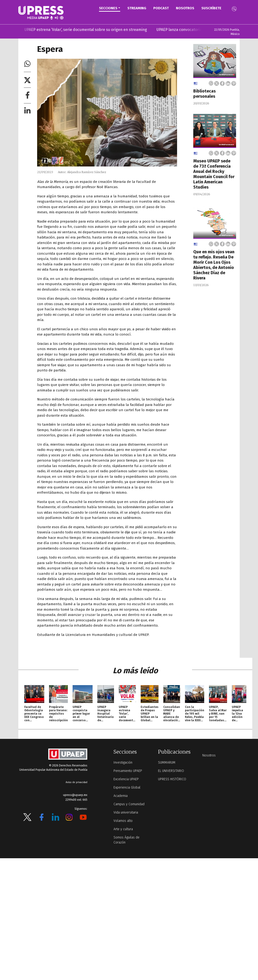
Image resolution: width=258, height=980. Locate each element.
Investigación (123, 763)
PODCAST (161, 8)
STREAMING (137, 8)
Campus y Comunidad (129, 804)
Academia (121, 796)
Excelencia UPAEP (126, 779)
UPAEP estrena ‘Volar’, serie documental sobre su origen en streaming (89, 30)
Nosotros (185, 8)
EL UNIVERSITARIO (171, 771)
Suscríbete (211, 8)
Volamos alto (123, 821)
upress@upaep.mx (75, 795)
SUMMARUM (167, 763)
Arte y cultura (123, 829)
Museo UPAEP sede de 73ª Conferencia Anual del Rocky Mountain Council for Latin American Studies (214, 174)
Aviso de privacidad (77, 782)
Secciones (108, 8)
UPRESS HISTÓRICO (172, 779)
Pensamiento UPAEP (128, 771)
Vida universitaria (126, 812)
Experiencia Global (127, 787)
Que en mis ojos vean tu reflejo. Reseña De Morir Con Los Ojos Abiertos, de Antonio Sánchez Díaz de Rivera (214, 265)
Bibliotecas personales (204, 94)
